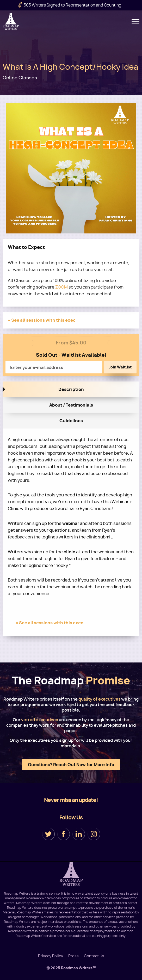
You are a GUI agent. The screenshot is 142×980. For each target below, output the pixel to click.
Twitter (48, 834)
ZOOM (61, 287)
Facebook (64, 834)
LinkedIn (79, 834)
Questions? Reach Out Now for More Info (71, 765)
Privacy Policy (51, 956)
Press (73, 956)
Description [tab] (71, 389)
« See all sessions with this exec (42, 320)
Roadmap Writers (11, 22)
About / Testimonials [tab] (71, 405)
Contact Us (94, 956)
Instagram (94, 834)
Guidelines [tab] (71, 421)
